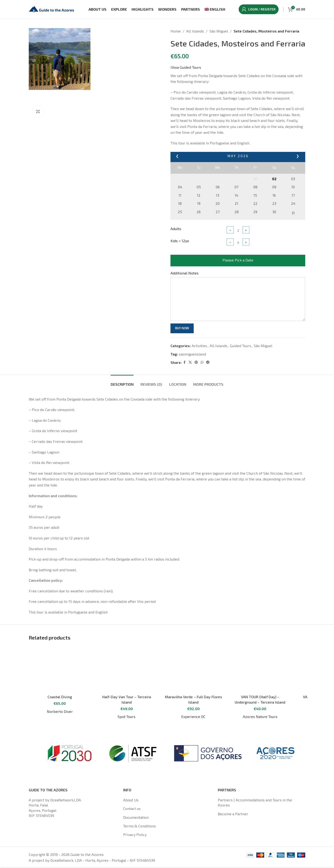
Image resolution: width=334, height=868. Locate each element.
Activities (199, 346)
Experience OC (193, 716)
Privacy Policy (135, 834)
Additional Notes (185, 273)
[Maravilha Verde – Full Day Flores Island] (193, 669)
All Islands (195, 31)
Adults (176, 229)
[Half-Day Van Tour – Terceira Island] (127, 669)
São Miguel (219, 31)
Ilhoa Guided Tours (186, 67)
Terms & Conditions (140, 826)
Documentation (136, 817)
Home (176, 31)
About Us (131, 800)
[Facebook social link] (184, 362)
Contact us (132, 808)
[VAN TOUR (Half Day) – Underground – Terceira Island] (260, 669)
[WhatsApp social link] (202, 362)
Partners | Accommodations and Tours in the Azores (255, 802)
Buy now (182, 328)
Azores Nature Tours (260, 716)
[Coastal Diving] (60, 669)
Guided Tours (241, 346)
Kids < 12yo (180, 241)
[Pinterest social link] (196, 362)
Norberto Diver (60, 711)
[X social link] (190, 362)
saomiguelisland (192, 354)
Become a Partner (233, 814)
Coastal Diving (60, 697)
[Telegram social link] (208, 362)
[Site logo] (52, 9)
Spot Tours (127, 716)
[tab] (122, 382)
